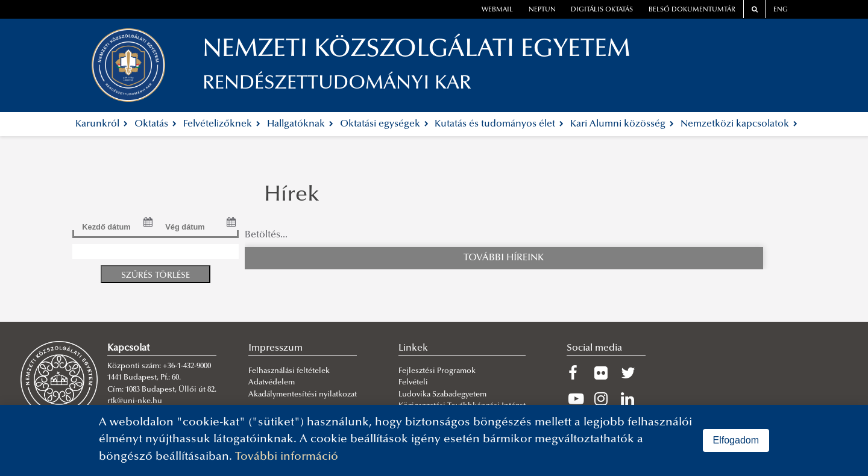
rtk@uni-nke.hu (135, 401)
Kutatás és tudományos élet (499, 124)
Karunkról (102, 124)
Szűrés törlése (156, 276)
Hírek (292, 196)
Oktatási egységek (384, 124)
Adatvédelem (272, 383)
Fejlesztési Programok (437, 371)
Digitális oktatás (602, 10)
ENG (781, 10)
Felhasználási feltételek (289, 371)
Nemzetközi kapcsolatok (739, 124)
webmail (497, 10)
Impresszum (275, 348)
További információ (287, 457)
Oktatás (156, 124)
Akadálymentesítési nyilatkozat (303, 395)
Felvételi (413, 383)
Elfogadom (736, 440)
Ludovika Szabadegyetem (442, 395)
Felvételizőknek (222, 124)
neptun (542, 10)
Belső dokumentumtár (692, 10)
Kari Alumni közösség (622, 124)
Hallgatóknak (300, 124)
